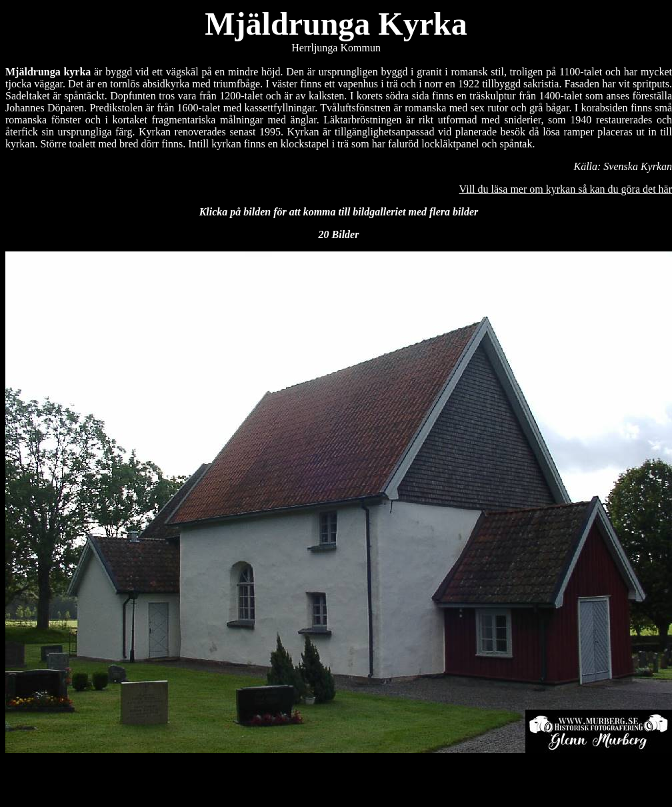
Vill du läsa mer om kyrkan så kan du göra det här (566, 189)
